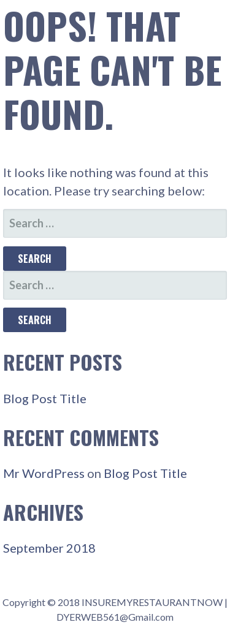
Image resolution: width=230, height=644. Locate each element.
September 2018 (49, 548)
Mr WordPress (44, 473)
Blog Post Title (45, 398)
